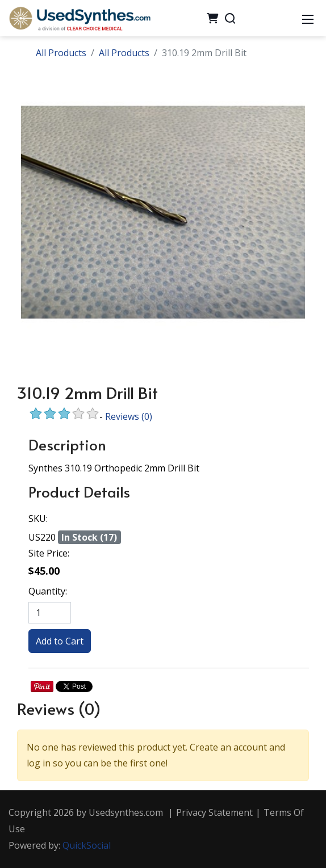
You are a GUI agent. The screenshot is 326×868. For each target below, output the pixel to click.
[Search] (230, 18)
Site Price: (49, 553)
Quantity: (48, 591)
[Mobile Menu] (308, 18)
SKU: (38, 519)
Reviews (129, 416)
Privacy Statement (214, 812)
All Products (61, 53)
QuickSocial (87, 845)
